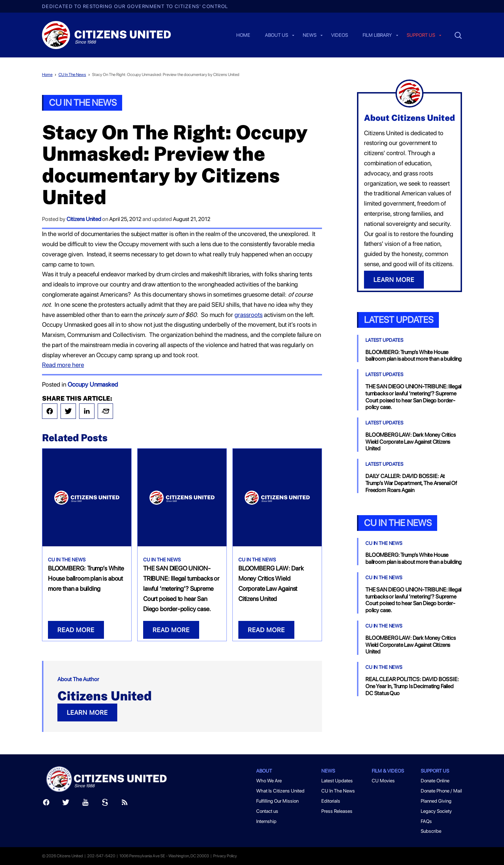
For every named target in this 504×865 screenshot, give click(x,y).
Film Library (377, 35)
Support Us (435, 771)
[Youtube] (85, 804)
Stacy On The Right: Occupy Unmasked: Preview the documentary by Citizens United (166, 75)
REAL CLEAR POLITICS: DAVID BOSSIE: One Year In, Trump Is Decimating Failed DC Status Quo (412, 686)
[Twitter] (66, 804)
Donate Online (435, 781)
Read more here (63, 365)
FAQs (426, 821)
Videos (339, 35)
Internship (266, 821)
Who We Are (269, 781)
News (310, 35)
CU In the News (398, 523)
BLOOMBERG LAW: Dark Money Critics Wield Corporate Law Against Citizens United (411, 442)
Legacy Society (436, 811)
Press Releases (337, 811)
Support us (421, 35)
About (264, 771)
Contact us (267, 811)
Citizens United (84, 219)
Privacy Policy (225, 856)
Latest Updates (399, 320)
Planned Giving (436, 801)
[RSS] (125, 804)
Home (243, 35)
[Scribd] (105, 804)
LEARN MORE (87, 712)
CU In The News (72, 75)
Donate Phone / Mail (441, 791)
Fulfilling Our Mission (277, 801)
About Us (276, 35)
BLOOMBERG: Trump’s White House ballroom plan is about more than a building (86, 578)
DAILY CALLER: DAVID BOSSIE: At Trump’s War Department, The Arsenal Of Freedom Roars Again (411, 483)
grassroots (248, 315)
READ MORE (76, 630)
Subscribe (431, 831)
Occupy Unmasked (93, 384)
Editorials (331, 801)
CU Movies (383, 781)
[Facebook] (46, 804)
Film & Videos (388, 771)
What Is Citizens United (280, 791)
